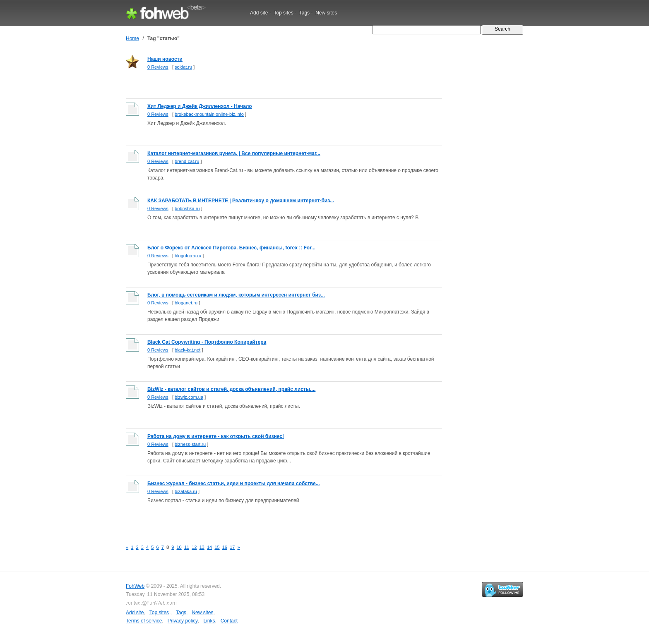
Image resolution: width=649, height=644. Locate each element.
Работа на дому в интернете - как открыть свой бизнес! (216, 436)
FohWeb (135, 586)
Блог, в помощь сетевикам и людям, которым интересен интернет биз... (236, 295)
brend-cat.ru (187, 161)
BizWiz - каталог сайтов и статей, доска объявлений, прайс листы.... (231, 389)
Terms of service (144, 621)
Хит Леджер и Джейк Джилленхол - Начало (200, 106)
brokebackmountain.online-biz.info (209, 114)
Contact (229, 621)
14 (209, 547)
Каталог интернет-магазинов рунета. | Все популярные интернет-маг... (234, 153)
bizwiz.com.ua (189, 397)
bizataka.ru (186, 491)
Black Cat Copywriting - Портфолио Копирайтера (207, 342)
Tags (304, 13)
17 (232, 547)
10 (179, 547)
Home (132, 38)
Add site (259, 13)
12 (194, 547)
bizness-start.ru (190, 444)
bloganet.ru (186, 303)
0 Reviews (158, 67)
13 (202, 547)
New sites (326, 13)
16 (225, 547)
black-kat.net (187, 350)
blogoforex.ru (188, 256)
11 (187, 547)
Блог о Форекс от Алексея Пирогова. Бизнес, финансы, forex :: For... (231, 248)
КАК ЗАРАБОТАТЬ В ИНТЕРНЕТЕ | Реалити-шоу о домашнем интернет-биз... (241, 201)
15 (217, 547)
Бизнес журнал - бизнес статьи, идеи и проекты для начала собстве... (234, 484)
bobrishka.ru (187, 208)
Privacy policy (183, 621)
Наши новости (165, 59)
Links (209, 621)
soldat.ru (183, 67)
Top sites (283, 13)
